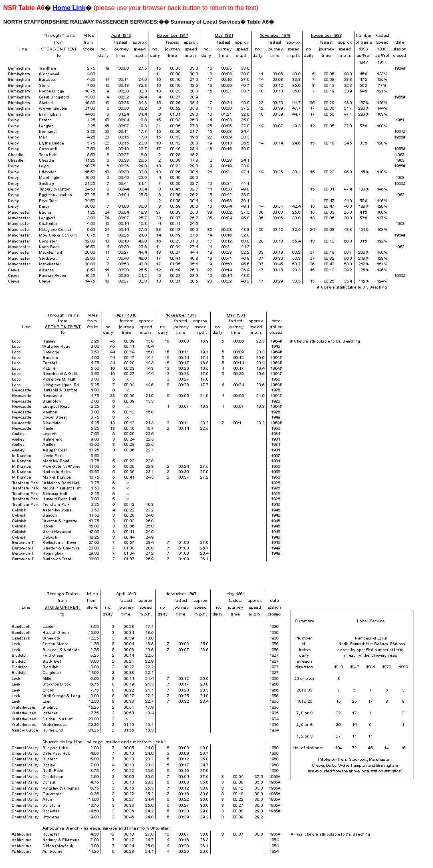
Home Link (69, 8)
